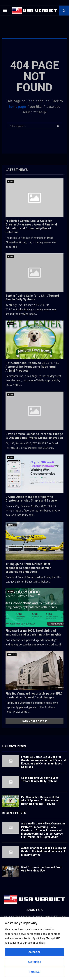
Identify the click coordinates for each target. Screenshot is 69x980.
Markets (12, 525)
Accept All (34, 952)
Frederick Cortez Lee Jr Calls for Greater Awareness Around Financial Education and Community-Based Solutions (31, 227)
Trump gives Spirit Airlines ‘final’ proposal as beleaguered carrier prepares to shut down (28, 568)
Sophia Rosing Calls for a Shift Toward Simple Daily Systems (32, 298)
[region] (34, 948)
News (11, 182)
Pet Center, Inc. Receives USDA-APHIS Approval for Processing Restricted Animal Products (32, 367)
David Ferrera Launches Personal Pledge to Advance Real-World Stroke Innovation (34, 436)
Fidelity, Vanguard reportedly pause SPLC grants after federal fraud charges (34, 695)
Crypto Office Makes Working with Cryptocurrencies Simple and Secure (31, 499)
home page (17, 107)
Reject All (35, 972)
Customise (34, 962)
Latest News (17, 170)
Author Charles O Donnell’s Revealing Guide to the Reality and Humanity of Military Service (44, 851)
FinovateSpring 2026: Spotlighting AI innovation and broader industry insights (33, 633)
